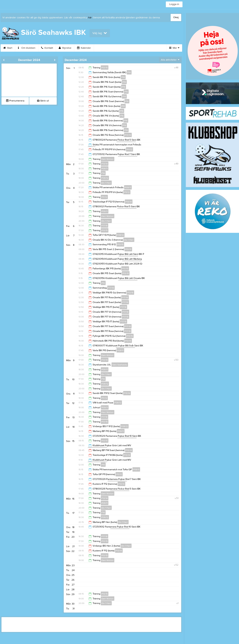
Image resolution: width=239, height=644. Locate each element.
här (90, 18)
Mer (174, 48)
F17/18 (104, 226)
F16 (103, 173)
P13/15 (105, 68)
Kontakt (47, 48)
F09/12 (105, 178)
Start (8, 48)
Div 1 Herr (106, 183)
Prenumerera (15, 101)
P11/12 (130, 149)
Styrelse (65, 48)
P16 (129, 72)
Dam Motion (108, 159)
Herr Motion (108, 216)
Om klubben (27, 48)
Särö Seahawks (120, 365)
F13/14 (128, 135)
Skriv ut (43, 101)
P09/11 (105, 169)
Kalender (84, 48)
